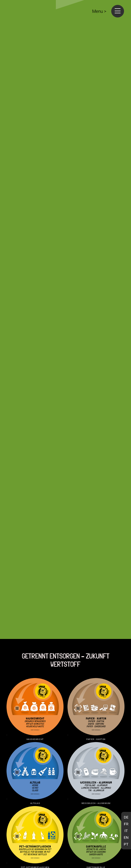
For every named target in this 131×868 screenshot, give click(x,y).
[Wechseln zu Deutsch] (126, 817)
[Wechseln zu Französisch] (126, 824)
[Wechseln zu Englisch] (126, 837)
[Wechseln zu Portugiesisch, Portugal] (126, 844)
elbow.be (119, 857)
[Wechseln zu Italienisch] (126, 831)
